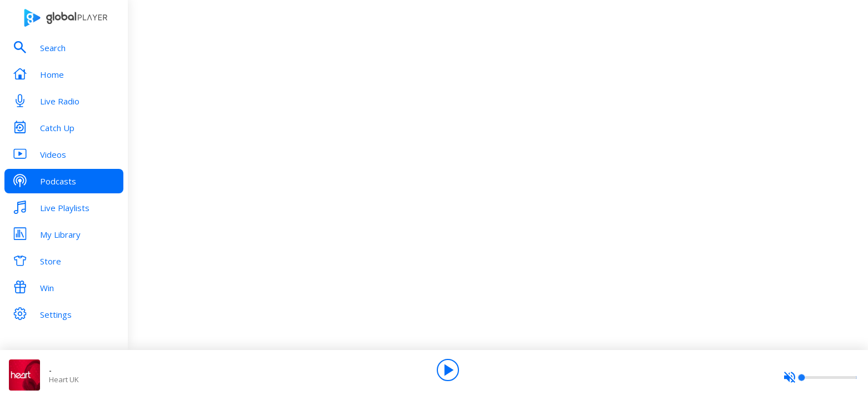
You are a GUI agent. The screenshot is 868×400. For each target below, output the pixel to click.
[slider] (820, 377)
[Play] (448, 370)
